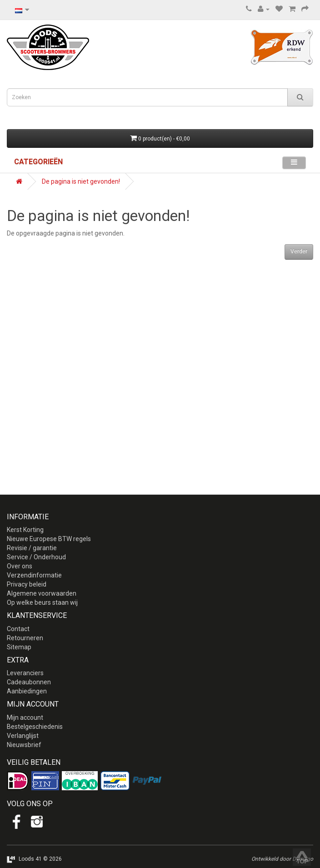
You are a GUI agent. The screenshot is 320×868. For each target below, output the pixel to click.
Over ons (20, 566)
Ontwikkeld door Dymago (282, 859)
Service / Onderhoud (36, 557)
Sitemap (19, 647)
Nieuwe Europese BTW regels (49, 539)
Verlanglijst (23, 736)
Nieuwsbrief (24, 745)
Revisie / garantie (32, 548)
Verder (299, 251)
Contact (18, 629)
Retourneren (25, 638)
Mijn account (25, 717)
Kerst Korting (25, 530)
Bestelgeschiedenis (35, 727)
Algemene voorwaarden (42, 593)
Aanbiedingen (27, 691)
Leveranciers (25, 673)
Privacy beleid (27, 584)
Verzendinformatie (34, 575)
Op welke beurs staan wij (42, 602)
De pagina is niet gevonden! (81, 181)
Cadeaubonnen (29, 682)
